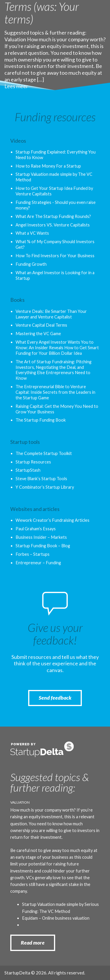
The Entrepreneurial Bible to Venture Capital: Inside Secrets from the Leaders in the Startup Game (55, 392)
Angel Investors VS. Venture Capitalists (53, 225)
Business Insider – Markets (41, 537)
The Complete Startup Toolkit (44, 453)
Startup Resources (33, 462)
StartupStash (28, 470)
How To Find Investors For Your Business (55, 256)
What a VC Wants (32, 233)
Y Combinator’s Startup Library (45, 487)
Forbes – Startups (33, 554)
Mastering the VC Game (38, 334)
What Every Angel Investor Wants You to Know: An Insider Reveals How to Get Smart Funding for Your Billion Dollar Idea (57, 348)
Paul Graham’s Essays (36, 529)
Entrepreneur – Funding (38, 563)
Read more (33, 943)
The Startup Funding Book (41, 420)
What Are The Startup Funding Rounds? (53, 216)
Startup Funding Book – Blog (43, 546)
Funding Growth (31, 264)
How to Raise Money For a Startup (48, 166)
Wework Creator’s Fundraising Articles (53, 520)
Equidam (30, 918)
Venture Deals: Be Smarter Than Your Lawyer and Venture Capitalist (51, 314)
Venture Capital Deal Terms (41, 325)
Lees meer (16, 86)
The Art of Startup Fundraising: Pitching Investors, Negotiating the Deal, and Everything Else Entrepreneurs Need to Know (54, 370)
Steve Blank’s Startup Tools (41, 479)
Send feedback (55, 698)
